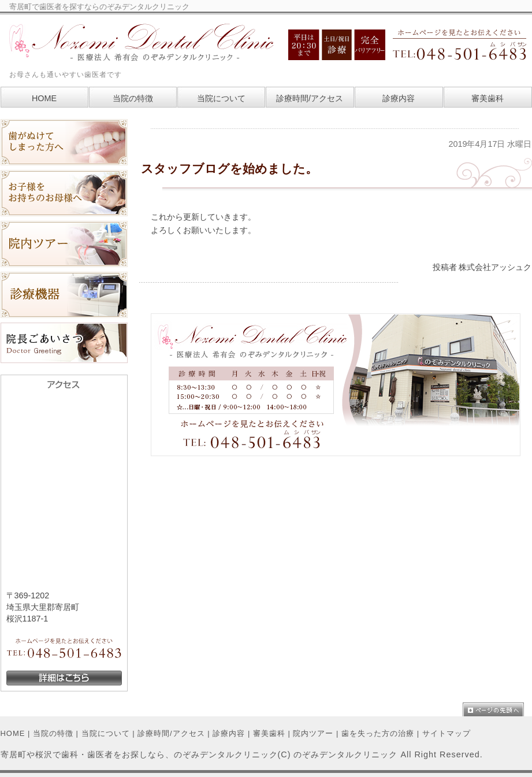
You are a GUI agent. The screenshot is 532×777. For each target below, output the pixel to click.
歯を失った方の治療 (378, 733)
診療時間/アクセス (171, 733)
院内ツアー (313, 733)
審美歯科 (269, 733)
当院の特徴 (53, 733)
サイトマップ (447, 733)
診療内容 (229, 733)
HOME (13, 733)
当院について (106, 733)
